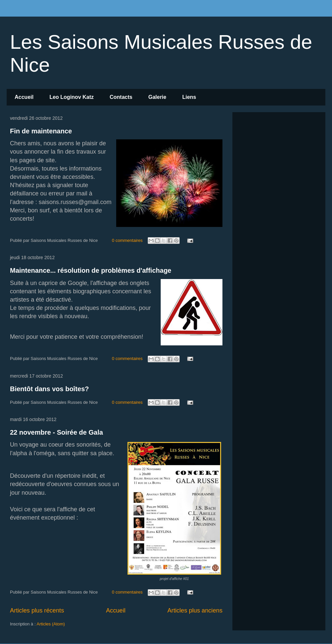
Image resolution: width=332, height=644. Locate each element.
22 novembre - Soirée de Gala (56, 432)
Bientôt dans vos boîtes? (49, 389)
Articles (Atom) (51, 624)
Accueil (24, 97)
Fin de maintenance (41, 131)
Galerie (157, 97)
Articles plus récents (37, 610)
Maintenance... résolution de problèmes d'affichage (91, 270)
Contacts (121, 97)
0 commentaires (127, 240)
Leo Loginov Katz (72, 97)
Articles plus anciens (195, 610)
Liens (189, 97)
